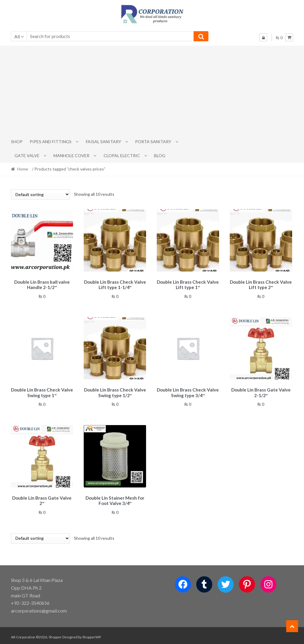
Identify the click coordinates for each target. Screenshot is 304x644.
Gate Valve (27, 156)
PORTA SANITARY (153, 142)
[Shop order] (40, 194)
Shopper (55, 634)
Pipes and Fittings (51, 142)
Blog (160, 156)
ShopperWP (91, 634)
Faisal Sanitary (103, 142)
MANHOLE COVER (71, 156)
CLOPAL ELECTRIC (122, 156)
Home (23, 169)
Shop (17, 142)
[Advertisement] (152, 90)
